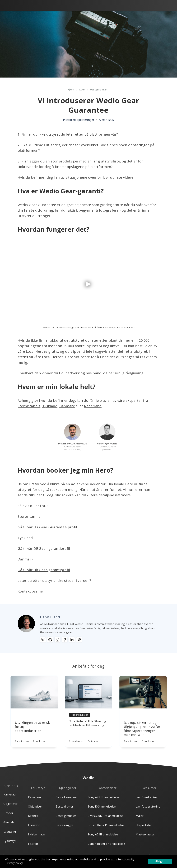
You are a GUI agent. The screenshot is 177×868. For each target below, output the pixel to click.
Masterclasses (145, 834)
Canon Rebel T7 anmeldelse (106, 844)
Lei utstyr (38, 788)
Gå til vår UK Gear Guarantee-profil (47, 527)
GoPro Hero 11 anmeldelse (106, 825)
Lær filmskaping (147, 797)
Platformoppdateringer (79, 120)
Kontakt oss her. (31, 591)
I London (34, 825)
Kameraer (10, 794)
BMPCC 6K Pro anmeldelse (105, 816)
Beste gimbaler (66, 816)
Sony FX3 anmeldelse (102, 806)
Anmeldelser (108, 788)
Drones (33, 816)
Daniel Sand (50, 617)
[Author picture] (26, 624)
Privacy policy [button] (14, 863)
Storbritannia (29, 406)
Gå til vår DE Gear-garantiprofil (44, 548)
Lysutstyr (10, 841)
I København (37, 834)
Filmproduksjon (80, 715)
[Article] (34, 692)
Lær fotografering (148, 806)
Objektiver (10, 804)
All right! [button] (160, 861)
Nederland (93, 406)
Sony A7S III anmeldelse (104, 797)
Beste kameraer (66, 797)
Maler (140, 816)
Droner (8, 813)
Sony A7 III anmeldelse (103, 834)
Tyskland (50, 406)
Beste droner (65, 806)
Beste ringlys (64, 825)
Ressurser (149, 788)
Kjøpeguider (68, 788)
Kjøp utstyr (12, 785)
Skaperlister (144, 825)
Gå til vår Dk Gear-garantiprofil (44, 570)
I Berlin (33, 844)
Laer (82, 90)
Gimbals (9, 822)
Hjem (71, 90)
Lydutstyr (10, 832)
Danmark (67, 406)
